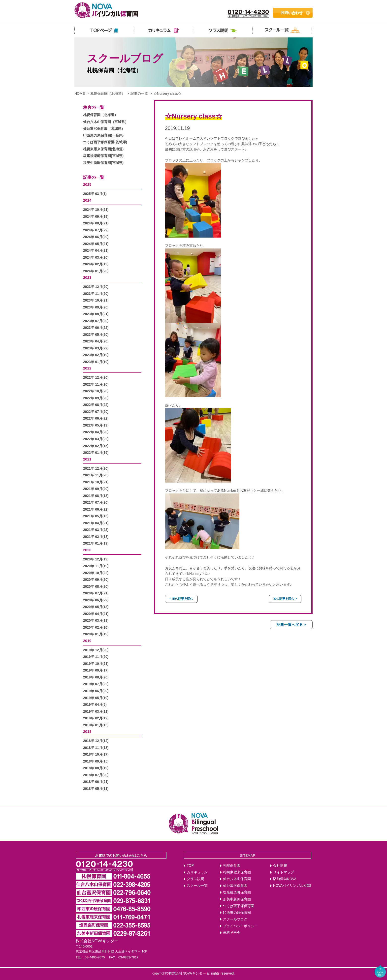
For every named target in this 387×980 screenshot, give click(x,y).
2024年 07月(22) (96, 230)
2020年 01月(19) (96, 634)
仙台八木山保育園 (237, 879)
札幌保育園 (232, 866)
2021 (87, 459)
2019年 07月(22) (96, 684)
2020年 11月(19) (96, 566)
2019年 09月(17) (96, 670)
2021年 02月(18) (96, 537)
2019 (87, 641)
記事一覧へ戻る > (291, 625)
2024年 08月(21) (96, 223)
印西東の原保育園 (237, 913)
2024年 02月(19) (96, 264)
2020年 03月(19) (96, 621)
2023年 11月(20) (96, 294)
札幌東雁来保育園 (237, 872)
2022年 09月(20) (96, 398)
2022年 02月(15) (96, 446)
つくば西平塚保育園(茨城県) (105, 142)
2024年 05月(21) (96, 244)
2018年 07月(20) (96, 775)
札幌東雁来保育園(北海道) (103, 149)
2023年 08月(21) (96, 314)
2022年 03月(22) (96, 439)
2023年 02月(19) (96, 355)
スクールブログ (235, 919)
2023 (87, 277)
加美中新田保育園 (237, 899)
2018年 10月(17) (96, 754)
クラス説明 (195, 879)
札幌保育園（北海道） (108, 93)
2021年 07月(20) (96, 503)
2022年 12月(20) (96, 378)
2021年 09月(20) (96, 489)
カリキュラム (197, 872)
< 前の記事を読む (181, 599)
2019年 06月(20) (96, 691)
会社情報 (280, 866)
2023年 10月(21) (96, 300)
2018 (87, 731)
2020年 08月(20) (96, 587)
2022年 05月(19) (96, 425)
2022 (87, 368)
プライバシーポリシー (240, 926)
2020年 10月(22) (96, 573)
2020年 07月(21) (96, 593)
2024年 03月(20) (96, 258)
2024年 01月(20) (96, 271)
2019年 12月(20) (96, 650)
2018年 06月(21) (96, 782)
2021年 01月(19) (96, 543)
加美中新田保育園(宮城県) (103, 163)
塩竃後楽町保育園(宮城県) (103, 156)
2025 (87, 184)
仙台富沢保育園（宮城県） (104, 129)
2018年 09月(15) (96, 761)
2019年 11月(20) (96, 657)
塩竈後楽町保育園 (237, 892)
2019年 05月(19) (96, 698)
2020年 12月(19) (96, 559)
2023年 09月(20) (96, 307)
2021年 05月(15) (96, 516)
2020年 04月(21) (96, 614)
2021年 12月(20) (96, 469)
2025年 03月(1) (95, 194)
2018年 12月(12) (96, 741)
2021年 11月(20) (96, 475)
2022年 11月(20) (96, 384)
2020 (87, 550)
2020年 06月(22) (96, 600)
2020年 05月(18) (96, 607)
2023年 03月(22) (96, 348)
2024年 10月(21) (96, 210)
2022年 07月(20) (96, 412)
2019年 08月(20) (96, 677)
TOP (190, 866)
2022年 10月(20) (96, 391)
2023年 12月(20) (96, 287)
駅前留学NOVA (285, 879)
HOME (80, 93)
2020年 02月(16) (96, 628)
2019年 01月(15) (96, 725)
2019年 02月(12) (96, 718)
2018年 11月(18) (96, 748)
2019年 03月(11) (96, 712)
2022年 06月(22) (96, 418)
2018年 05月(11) (96, 789)
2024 (87, 200)
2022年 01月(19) (96, 453)
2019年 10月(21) (96, 664)
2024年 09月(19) (96, 217)
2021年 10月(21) (96, 482)
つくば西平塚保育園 (239, 906)
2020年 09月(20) (96, 580)
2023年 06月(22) (96, 328)
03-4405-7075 (95, 957)
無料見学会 (232, 933)
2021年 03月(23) (96, 530)
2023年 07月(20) (96, 321)
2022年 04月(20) (96, 432)
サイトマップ (284, 872)
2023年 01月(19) (96, 362)
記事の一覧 (139, 93)
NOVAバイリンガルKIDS (292, 886)
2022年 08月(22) (96, 405)
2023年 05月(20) (96, 335)
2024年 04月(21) (96, 251)
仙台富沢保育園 (235, 886)
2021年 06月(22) (96, 509)
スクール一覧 (197, 886)
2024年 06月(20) (96, 237)
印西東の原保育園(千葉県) (103, 136)
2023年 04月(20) (96, 341)
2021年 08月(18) (96, 496)
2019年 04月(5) (95, 705)
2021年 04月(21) (96, 523)
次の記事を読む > (285, 599)
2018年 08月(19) (96, 768)
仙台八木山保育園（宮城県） (106, 122)
